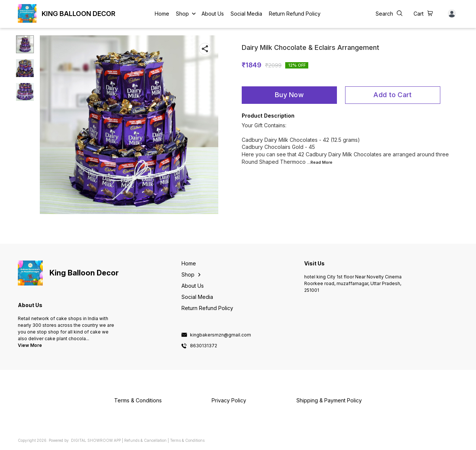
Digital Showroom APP (96, 440)
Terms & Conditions (187, 440)
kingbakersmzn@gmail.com (221, 335)
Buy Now (289, 95)
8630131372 (204, 346)
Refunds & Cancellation (145, 440)
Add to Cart (393, 95)
